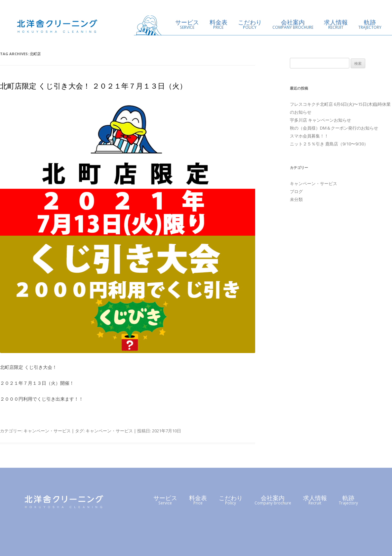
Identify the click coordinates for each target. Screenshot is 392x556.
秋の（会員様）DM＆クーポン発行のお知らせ (334, 128)
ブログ (296, 191)
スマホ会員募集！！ (309, 136)
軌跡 (370, 24)
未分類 (296, 199)
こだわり (250, 24)
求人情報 (336, 24)
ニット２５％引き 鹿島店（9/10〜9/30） (329, 144)
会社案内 (293, 24)
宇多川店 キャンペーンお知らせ (320, 120)
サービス (187, 24)
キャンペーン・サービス (47, 431)
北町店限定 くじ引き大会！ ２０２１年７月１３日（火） (93, 86)
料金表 (218, 24)
